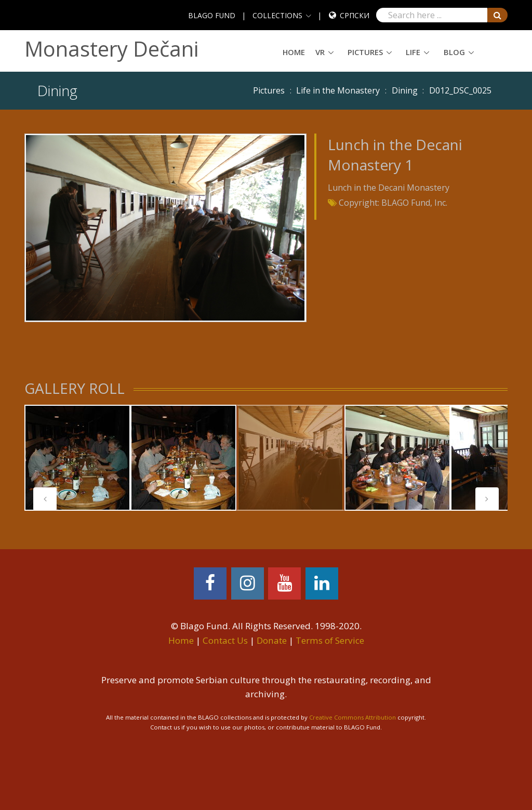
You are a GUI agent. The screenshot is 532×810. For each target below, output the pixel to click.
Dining (405, 90)
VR (320, 52)
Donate (272, 640)
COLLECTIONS (277, 15)
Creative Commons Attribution (353, 717)
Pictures (365, 52)
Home (294, 52)
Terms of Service (330, 640)
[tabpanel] (77, 458)
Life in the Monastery (338, 90)
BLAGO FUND (212, 15)
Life (413, 52)
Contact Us (225, 640)
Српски (355, 15)
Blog (454, 52)
